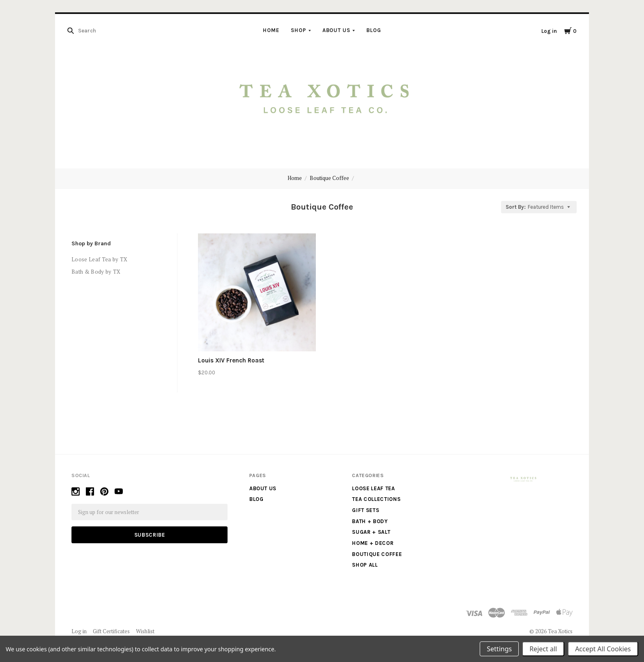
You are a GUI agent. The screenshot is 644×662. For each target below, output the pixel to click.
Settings (499, 649)
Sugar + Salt (371, 532)
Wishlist (145, 631)
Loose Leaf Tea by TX (100, 259)
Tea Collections (376, 499)
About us (337, 30)
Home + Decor (373, 543)
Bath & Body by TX (96, 272)
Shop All (365, 565)
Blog (374, 30)
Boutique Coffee (329, 178)
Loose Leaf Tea (373, 488)
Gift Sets (366, 510)
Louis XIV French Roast (231, 360)
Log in (549, 31)
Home (271, 30)
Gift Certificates (111, 631)
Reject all (543, 649)
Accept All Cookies (603, 649)
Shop (299, 30)
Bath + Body (370, 521)
